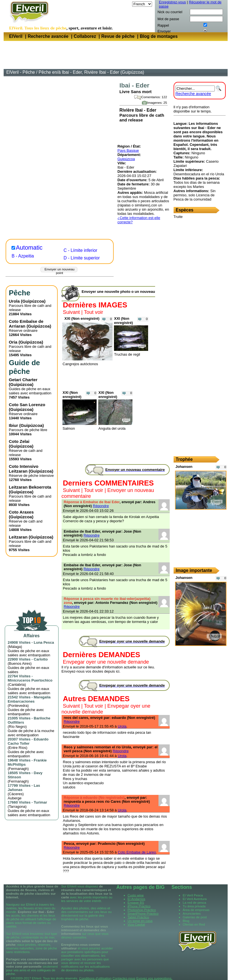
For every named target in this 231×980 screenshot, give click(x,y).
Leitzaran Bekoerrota (30, 487)
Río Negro (17, 727)
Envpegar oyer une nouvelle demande (106, 662)
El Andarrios (136, 899)
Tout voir (94, 312)
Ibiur (14, 425)
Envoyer (164, 31)
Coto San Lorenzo (27, 405)
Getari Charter (23, 380)
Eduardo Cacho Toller (28, 741)
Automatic (29, 248)
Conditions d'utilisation (95, 978)
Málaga (15, 647)
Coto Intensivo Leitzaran (24, 469)
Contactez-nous (124, 978)
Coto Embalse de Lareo (137, 852)
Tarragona (17, 807)
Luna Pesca (44, 642)
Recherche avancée (48, 36)
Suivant (72, 312)
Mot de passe (168, 19)
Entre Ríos (17, 748)
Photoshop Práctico (142, 910)
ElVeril (16, 36)
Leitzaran (18, 537)
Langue (125, 4)
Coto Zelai (19, 441)
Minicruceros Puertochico (30, 680)
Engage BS (136, 902)
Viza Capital (136, 924)
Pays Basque (128, 150)
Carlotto (41, 659)
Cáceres (16, 794)
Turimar (40, 802)
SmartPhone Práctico (143, 913)
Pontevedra (18, 706)
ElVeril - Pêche (21, 72)
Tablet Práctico (138, 917)
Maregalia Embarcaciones (29, 699)
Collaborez (85, 36)
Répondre (101, 506)
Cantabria (17, 685)
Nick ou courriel (170, 12)
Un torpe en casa (140, 921)
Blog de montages (159, 36)
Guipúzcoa (126, 159)
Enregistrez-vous (172, 2)
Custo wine (136, 895)
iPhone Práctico (139, 906)
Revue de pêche (118, 36)
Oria (13, 342)
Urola (14, 301)
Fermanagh (18, 769)
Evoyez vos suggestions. (154, 978)
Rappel (163, 25)
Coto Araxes (21, 512)
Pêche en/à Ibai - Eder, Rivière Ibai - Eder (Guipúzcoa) (91, 72)
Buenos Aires (20, 663)
